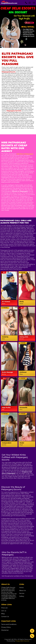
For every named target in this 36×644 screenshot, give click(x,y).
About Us (23, 590)
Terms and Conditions (9, 624)
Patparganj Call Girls (14, 111)
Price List (4, 608)
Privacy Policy (6, 627)
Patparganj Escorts (9, 72)
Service (22, 593)
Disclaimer (5, 630)
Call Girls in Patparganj (25, 154)
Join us (4, 611)
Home (21, 588)
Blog (3, 614)
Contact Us (5, 617)
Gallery (22, 596)
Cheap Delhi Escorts (22, 641)
